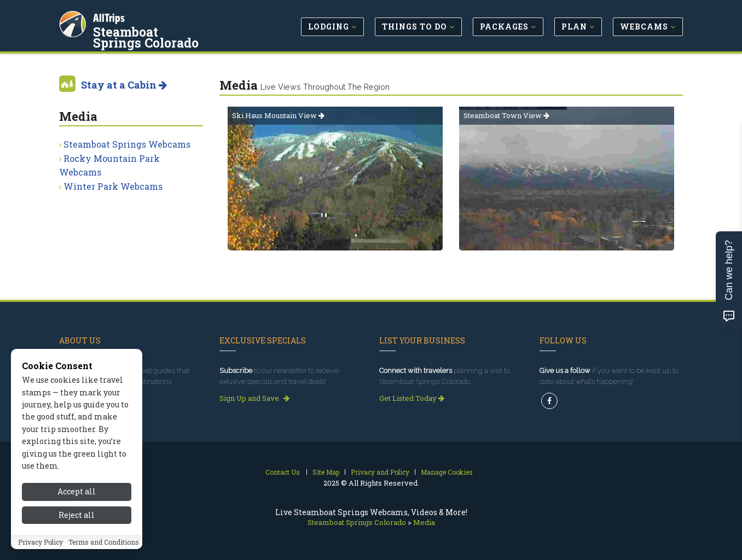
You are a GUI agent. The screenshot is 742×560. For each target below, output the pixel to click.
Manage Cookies (447, 472)
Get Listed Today (412, 398)
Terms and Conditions (104, 553)
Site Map (326, 472)
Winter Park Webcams (113, 186)
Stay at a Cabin (124, 85)
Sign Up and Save (254, 398)
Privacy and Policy (380, 472)
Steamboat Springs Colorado (153, 35)
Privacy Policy (40, 553)
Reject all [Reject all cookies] (77, 526)
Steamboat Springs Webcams (127, 144)
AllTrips (111, 16)
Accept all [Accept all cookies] (77, 503)
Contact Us (283, 472)
